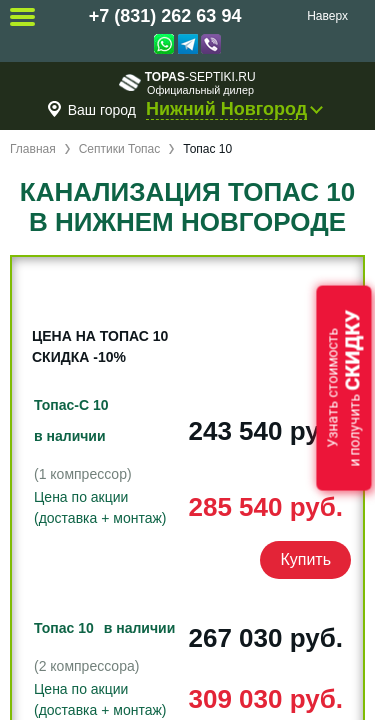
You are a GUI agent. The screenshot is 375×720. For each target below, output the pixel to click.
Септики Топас (120, 149)
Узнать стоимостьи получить (344, 388)
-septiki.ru (187, 82)
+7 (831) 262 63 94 (165, 16)
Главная (33, 149)
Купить (305, 559)
